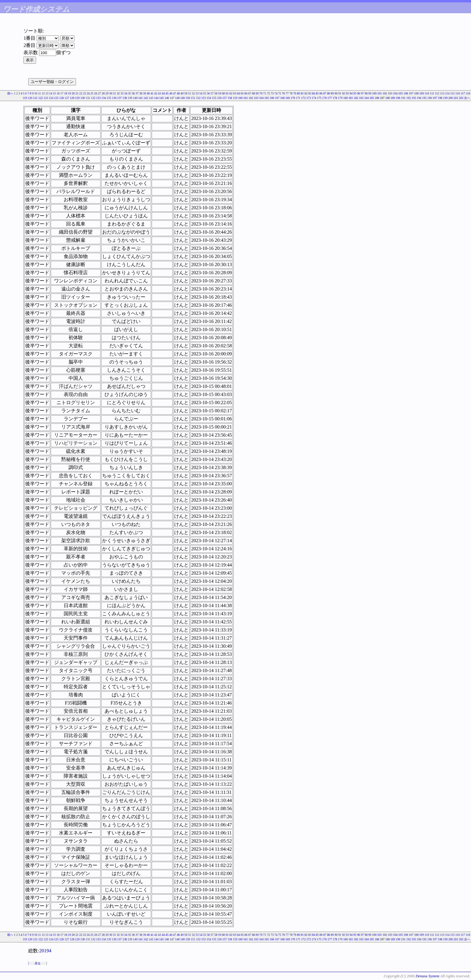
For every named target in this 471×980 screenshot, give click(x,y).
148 (177, 98)
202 (461, 98)
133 (98, 98)
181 (351, 98)
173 (309, 98)
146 (167, 98)
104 (395, 93)
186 (377, 98)
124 (51, 98)
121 (35, 98)
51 (190, 93)
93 (347, 93)
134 (104, 98)
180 (346, 98)
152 (198, 98)
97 (362, 93)
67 (250, 93)
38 (141, 93)
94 (351, 93)
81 (302, 93)
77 (287, 93)
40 (148, 93)
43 (160, 93)
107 (411, 93)
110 (427, 93)
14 (51, 93)
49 (182, 93)
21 (77, 93)
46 (171, 93)
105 (401, 93)
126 (62, 98)
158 (230, 98)
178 (335, 98)
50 (186, 93)
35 (129, 93)
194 (419, 98)
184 (367, 98)
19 (69, 93)
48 (178, 93)
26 (96, 93)
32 (118, 93)
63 (235, 93)
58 (216, 93)
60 (223, 93)
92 (344, 93)
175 (319, 98)
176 (325, 98)
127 (67, 98)
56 (208, 93)
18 (66, 93)
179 (340, 98)
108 (416, 93)
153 (204, 98)
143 (151, 98)
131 (88, 98)
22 (81, 93)
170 (293, 98)
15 (54, 93)
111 (432, 93)
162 (251, 98)
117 (463, 93)
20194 (45, 951)
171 (298, 98)
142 (146, 98)
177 (330, 98)
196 (430, 98)
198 (440, 98)
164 (261, 98)
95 (355, 93)
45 (167, 93)
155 (214, 98)
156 (219, 98)
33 (122, 93)
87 (325, 93)
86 (321, 93)
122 (41, 98)
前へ (10, 93)
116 (458, 93)
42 (156, 93)
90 (336, 93)
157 (225, 98)
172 (304, 98)
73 (272, 93)
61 (227, 93)
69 (257, 93)
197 (435, 98)
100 (374, 93)
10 (36, 93)
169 (288, 98)
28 (103, 93)
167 (277, 98)
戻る (38, 963)
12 (43, 93)
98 (366, 93)
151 (193, 98)
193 (414, 98)
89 (332, 93)
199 (445, 98)
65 (242, 93)
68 (254, 93)
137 (119, 98)
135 (109, 98)
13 (47, 93)
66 (246, 93)
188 (388, 98)
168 (283, 98)
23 (84, 93)
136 (114, 98)
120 (30, 98)
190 (398, 98)
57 (212, 93)
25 (92, 93)
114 (447, 93)
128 (72, 98)
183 (361, 98)
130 (83, 98)
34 (126, 93)
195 (424, 98)
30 (111, 93)
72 (269, 93)
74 (276, 93)
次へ (467, 98)
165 (267, 98)
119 (25, 98)
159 (235, 98)
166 (272, 98)
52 (193, 93)
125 (56, 98)
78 (291, 93)
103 (390, 93)
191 (403, 98)
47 (175, 93)
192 (409, 98)
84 (314, 93)
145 (161, 98)
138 (125, 98)
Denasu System (427, 976)
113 (442, 93)
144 (156, 98)
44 (163, 93)
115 (453, 93)
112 (437, 93)
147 (172, 98)
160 (240, 98)
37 (137, 93)
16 (58, 93)
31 (114, 93)
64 (239, 93)
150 (188, 98)
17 (62, 93)
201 (456, 98)
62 (231, 93)
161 (246, 98)
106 (406, 93)
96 (359, 93)
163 (256, 98)
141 (140, 98)
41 (152, 93)
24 (88, 93)
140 (135, 98)
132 (93, 98)
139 (130, 98)
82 (306, 93)
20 (73, 93)
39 (144, 93)
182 (356, 98)
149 (182, 98)
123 (46, 98)
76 (284, 93)
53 (197, 93)
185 (372, 98)
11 (39, 93)
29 (107, 93)
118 (468, 93)
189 (393, 98)
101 (380, 93)
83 (310, 93)
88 (329, 93)
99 (370, 93)
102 (385, 93)
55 (205, 93)
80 (299, 93)
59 (220, 93)
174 (314, 98)
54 (201, 93)
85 (317, 93)
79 (295, 93)
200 (451, 98)
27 (99, 93)
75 (280, 93)
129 (77, 98)
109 (422, 93)
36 (133, 93)
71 (265, 93)
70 (261, 93)
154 (209, 98)
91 (340, 93)
